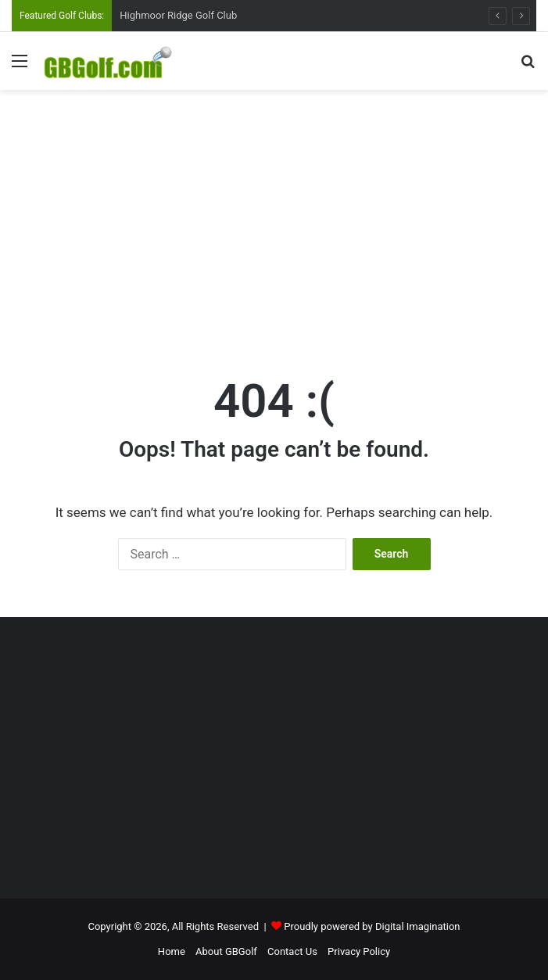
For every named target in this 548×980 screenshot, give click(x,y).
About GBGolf (226, 951)
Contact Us (292, 951)
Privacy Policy (359, 951)
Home (172, 951)
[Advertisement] (280, 215)
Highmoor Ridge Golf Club (178, 15)
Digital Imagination (418, 926)
